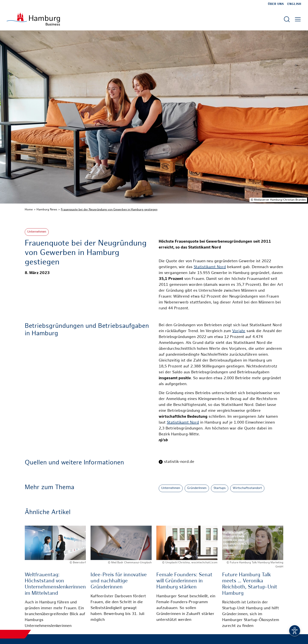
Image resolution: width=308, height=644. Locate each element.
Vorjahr (239, 331)
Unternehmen (37, 232)
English (294, 4)
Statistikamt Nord (210, 267)
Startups (220, 488)
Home (29, 210)
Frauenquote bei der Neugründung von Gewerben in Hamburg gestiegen (109, 210)
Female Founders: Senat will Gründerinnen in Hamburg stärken (184, 581)
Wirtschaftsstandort (247, 488)
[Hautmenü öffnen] (298, 19)
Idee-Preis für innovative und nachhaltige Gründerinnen (119, 581)
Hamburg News (47, 210)
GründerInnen (197, 488)
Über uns (276, 4)
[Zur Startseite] (33, 19)
